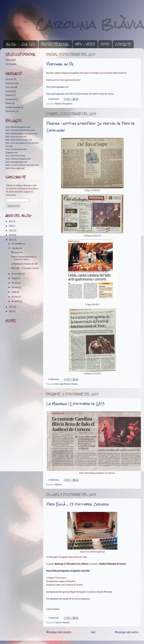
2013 (11, 240)
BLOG (11, 44)
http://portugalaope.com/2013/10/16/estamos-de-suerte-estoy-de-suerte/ (80, 94)
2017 (11, 221)
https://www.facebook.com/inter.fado (22, 165)
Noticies (58, 104)
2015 (11, 230)
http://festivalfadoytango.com (19, 140)
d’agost (15, 278)
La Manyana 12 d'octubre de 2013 (76, 404)
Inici (93, 632)
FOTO (105, 44)
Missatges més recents (59, 632)
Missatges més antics (127, 632)
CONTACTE (123, 44)
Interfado (9, 91)
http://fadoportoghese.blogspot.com (22, 133)
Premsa (74, 384)
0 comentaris (54, 99)
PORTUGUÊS (11, 60)
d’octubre (16, 248)
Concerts (59, 622)
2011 (11, 311)
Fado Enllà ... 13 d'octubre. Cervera (78, 504)
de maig (15, 287)
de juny (15, 283)
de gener (16, 301)
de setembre (17, 274)
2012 (11, 307)
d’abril (14, 292)
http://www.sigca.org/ (15, 168)
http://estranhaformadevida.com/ (20, 130)
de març (15, 297)
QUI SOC (28, 44)
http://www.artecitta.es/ (16, 137)
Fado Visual (10, 83)
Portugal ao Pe (60, 64)
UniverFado (10, 111)
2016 (11, 226)
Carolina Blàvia (90, 24)
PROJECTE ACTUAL (55, 44)
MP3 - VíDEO (85, 44)
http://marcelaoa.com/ (15, 156)
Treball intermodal (13, 107)
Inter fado (59, 384)
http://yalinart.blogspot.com (18, 159)
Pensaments (67, 104)
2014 (11, 235)
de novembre (17, 244)
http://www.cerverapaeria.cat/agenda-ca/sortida (68, 571)
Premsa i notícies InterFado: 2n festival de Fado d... (24, 258)
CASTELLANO (11, 64)
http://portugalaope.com (58, 87)
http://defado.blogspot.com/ (18, 127)
